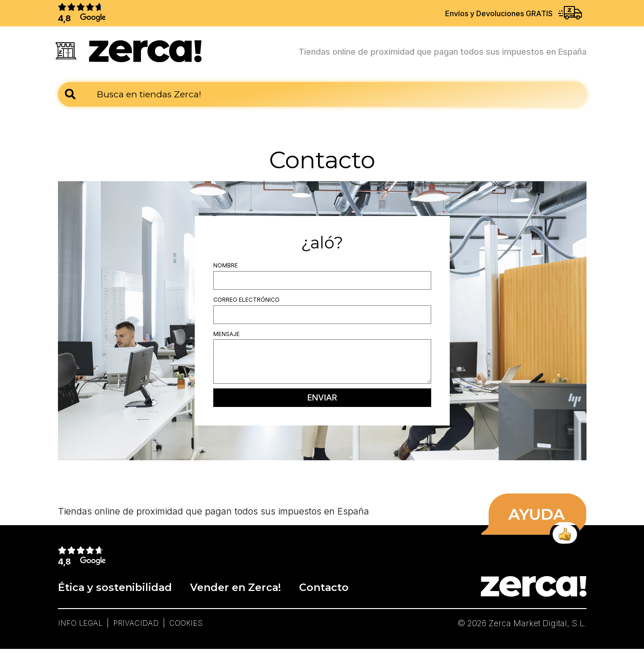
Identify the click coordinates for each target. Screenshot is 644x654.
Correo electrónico (246, 302)
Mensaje (226, 337)
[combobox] (322, 97)
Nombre (226, 268)
